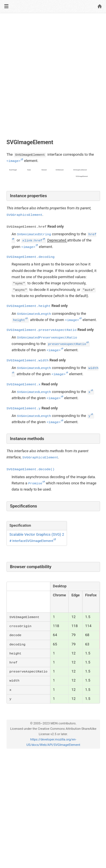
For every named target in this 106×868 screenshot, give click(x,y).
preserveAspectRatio (67, 344)
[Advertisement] (53, 72)
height (19, 320)
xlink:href (32, 241)
